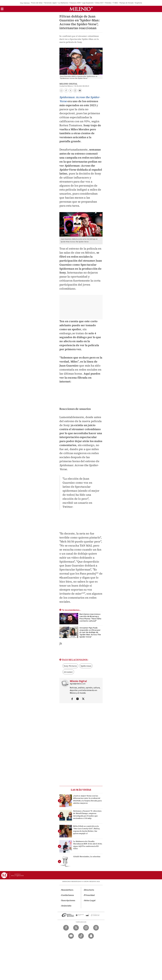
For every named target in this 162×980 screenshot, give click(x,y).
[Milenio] (81, 9)
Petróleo (108, 3)
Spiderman (86, 666)
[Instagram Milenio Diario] (86, 928)
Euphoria (139, 3)
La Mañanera (63, 3)
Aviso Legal (90, 900)
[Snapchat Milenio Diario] (91, 936)
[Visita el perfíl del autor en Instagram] (78, 699)
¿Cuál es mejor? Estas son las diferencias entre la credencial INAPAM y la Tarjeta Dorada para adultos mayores (87, 799)
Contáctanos (68, 895)
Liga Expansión (88, 3)
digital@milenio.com (78, 684)
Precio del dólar (37, 3)
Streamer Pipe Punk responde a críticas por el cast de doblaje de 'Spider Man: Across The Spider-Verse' (90, 632)
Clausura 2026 (75, 3)
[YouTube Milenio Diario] (71, 936)
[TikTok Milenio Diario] (81, 936)
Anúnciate (66, 906)
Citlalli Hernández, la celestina (87, 856)
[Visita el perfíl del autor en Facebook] (72, 699)
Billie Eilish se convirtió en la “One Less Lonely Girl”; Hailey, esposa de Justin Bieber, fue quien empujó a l (87, 830)
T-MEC (116, 3)
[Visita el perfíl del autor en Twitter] (83, 699)
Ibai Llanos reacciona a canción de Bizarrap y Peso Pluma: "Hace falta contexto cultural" (90, 618)
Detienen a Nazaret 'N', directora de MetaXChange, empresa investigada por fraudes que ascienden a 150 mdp (87, 815)
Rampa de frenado (127, 3)
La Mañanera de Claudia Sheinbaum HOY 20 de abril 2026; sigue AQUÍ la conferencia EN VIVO (88, 845)
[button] (2, 10)
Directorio (89, 890)
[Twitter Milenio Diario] (76, 928)
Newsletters (67, 890)
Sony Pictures (70, 666)
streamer (68, 672)
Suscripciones (68, 900)
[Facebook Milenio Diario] (66, 928)
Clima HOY (100, 3)
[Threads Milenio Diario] (96, 928)
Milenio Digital (68, 84)
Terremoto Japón (50, 3)
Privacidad (89, 895)
